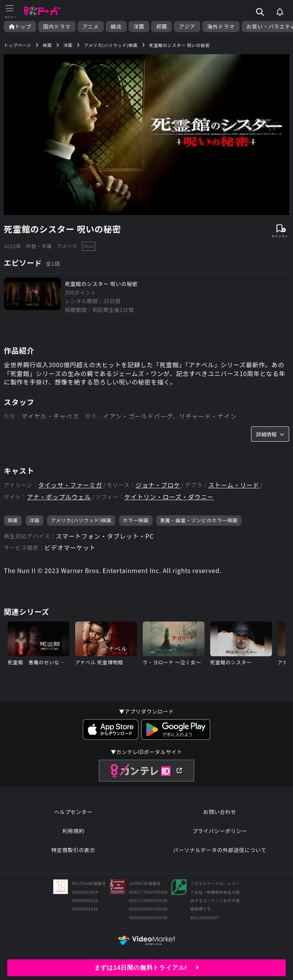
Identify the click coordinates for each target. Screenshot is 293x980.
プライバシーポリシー (220, 831)
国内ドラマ (57, 27)
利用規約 (73, 831)
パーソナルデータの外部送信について (220, 850)
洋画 (139, 27)
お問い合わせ (220, 812)
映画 (13, 520)
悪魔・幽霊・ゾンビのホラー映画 (199, 520)
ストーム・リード (234, 485)
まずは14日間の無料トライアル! (147, 968)
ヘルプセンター (73, 812)
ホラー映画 (136, 520)
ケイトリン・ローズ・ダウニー (169, 497)
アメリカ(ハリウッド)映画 (81, 520)
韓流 (116, 27)
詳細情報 (270, 434)
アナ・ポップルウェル (59, 497)
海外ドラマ (221, 27)
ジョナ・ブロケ (158, 485)
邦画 (162, 27)
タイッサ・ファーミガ (70, 485)
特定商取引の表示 (73, 850)
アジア (187, 27)
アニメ (91, 27)
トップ (20, 27)
